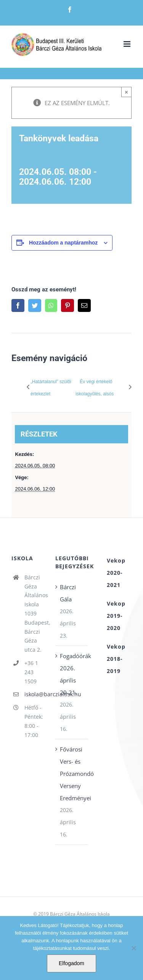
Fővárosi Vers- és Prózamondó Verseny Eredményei (72, 774)
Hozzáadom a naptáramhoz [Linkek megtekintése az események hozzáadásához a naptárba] (63, 243)
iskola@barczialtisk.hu (34, 694)
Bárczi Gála (68, 593)
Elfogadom (71, 963)
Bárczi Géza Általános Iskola (80, 914)
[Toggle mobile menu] (128, 44)
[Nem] (133, 948)
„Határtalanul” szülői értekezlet (51, 388)
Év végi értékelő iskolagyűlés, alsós (95, 388)
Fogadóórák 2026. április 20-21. (72, 674)
